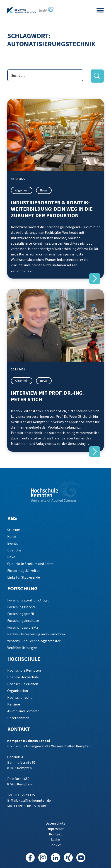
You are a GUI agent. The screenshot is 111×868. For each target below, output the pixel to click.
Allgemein (22, 190)
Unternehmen (18, 718)
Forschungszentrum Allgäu (28, 600)
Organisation (18, 691)
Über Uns (14, 550)
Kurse (12, 537)
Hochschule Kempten (24, 670)
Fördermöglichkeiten (24, 570)
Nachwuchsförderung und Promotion (36, 634)
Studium (14, 530)
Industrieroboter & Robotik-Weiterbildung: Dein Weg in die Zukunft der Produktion (52, 209)
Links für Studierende (24, 577)
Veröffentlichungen (22, 648)
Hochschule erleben (23, 684)
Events (13, 543)
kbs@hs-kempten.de (35, 800)
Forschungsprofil (21, 614)
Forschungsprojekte (23, 627)
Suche (55, 839)
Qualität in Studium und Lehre (30, 564)
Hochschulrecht (20, 697)
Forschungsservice (22, 607)
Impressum (55, 829)
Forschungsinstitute (23, 620)
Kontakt (55, 834)
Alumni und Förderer (23, 711)
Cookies (55, 845)
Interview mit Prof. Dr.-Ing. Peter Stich (47, 396)
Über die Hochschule (23, 677)
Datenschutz (55, 823)
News (44, 190)
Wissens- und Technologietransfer (34, 641)
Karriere (14, 704)
